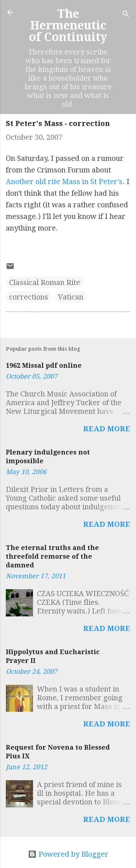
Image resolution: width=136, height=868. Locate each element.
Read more (107, 429)
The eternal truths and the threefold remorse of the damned (52, 556)
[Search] (126, 15)
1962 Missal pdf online (44, 365)
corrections (29, 297)
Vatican (71, 297)
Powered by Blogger (68, 854)
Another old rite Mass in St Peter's (64, 182)
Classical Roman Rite (45, 282)
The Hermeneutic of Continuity (68, 25)
